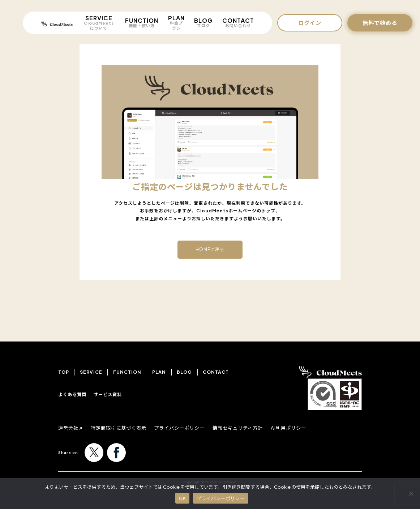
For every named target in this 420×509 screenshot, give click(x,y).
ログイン (310, 23)
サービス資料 (108, 394)
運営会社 (69, 428)
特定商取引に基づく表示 (122, 428)
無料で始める (380, 23)
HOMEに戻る (210, 249)
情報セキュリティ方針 (248, 428)
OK (182, 498)
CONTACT (238, 22)
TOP (64, 372)
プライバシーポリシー (187, 428)
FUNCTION (142, 22)
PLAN (176, 22)
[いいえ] (411, 493)
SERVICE (99, 22)
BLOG (203, 22)
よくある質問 (72, 394)
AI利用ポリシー (302, 428)
